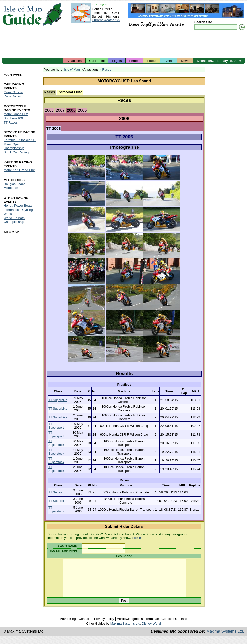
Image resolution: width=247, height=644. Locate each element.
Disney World (151, 631)
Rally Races (12, 96)
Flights (117, 61)
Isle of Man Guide (22, 14)
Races (107, 69)
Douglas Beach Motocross (15, 186)
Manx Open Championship (14, 146)
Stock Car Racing (16, 153)
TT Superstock (56, 443)
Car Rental (97, 61)
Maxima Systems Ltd (125, 631)
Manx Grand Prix (16, 114)
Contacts (85, 626)
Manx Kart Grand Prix (19, 170)
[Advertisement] (123, 44)
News (185, 61)
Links (183, 626)
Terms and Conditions (161, 626)
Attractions (74, 61)
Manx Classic (13, 92)
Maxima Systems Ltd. (225, 639)
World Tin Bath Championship (14, 220)
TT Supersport (56, 426)
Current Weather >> (106, 20)
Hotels (151, 61)
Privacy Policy (104, 626)
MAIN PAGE (13, 75)
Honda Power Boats (18, 206)
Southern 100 (13, 118)
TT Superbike (58, 400)
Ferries (134, 61)
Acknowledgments (130, 626)
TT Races (11, 122)
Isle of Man (72, 69)
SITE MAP (11, 232)
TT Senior (55, 492)
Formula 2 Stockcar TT (20, 140)
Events (169, 61)
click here (139, 538)
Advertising (68, 626)
